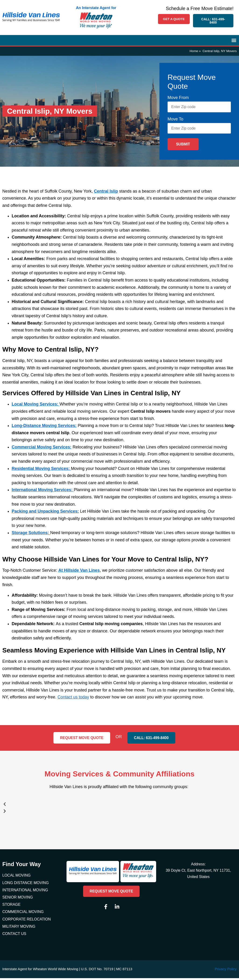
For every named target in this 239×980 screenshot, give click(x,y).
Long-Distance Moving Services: (44, 427)
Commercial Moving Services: (42, 449)
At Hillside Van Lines (79, 572)
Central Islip (106, 193)
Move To (176, 120)
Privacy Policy (226, 971)
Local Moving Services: (36, 406)
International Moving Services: (43, 492)
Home (194, 51)
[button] (234, 40)
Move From (178, 98)
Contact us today (73, 699)
